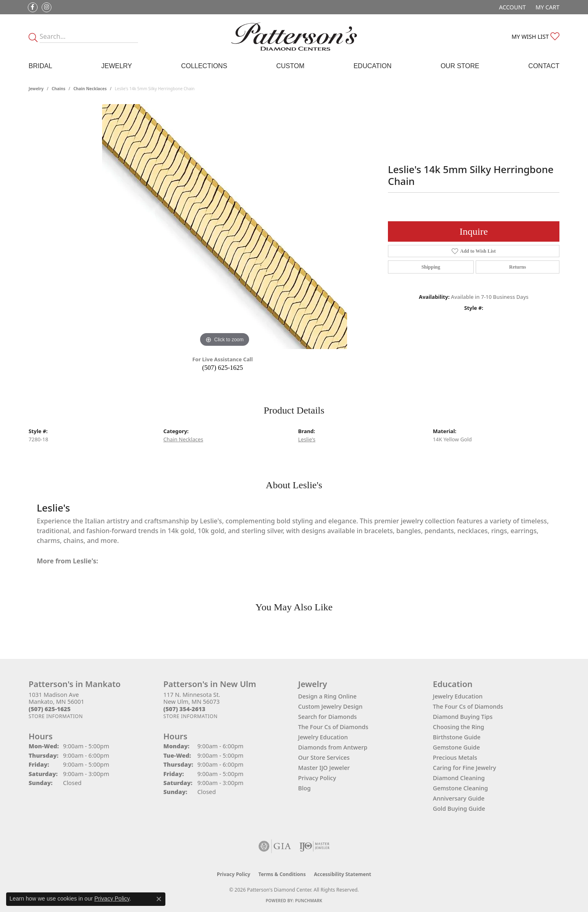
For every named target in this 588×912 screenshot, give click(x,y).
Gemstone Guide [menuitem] (456, 747)
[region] (225, 227)
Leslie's (307, 439)
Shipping (431, 267)
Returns (518, 267)
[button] (511, 7)
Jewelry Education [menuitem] (458, 696)
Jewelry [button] (117, 66)
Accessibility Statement (343, 874)
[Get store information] (56, 716)
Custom (290, 66)
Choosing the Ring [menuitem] (459, 727)
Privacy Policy (317, 778)
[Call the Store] (50, 709)
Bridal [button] (40, 66)
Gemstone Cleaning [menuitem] (460, 788)
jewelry (36, 89)
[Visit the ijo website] (315, 846)
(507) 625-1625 (223, 368)
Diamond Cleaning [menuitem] (459, 778)
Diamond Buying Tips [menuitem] (463, 717)
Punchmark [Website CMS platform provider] (309, 901)
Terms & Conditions (282, 874)
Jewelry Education (323, 737)
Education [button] (373, 66)
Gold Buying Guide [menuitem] (459, 809)
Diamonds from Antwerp (333, 747)
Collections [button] (204, 66)
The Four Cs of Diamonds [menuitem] (468, 706)
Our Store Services (324, 757)
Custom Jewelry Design (330, 706)
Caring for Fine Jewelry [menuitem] (464, 768)
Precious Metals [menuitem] (455, 757)
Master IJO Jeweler (324, 768)
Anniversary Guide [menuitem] (459, 798)
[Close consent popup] (159, 899)
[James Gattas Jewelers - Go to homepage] (294, 37)
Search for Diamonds (327, 717)
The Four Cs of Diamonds (333, 727)
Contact (544, 66)
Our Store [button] (460, 66)
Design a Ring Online (327, 696)
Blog (304, 788)
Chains (59, 89)
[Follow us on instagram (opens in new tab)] (47, 7)
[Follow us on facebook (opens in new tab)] (33, 7)
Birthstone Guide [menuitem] (457, 737)
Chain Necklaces (90, 89)
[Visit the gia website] (275, 846)
